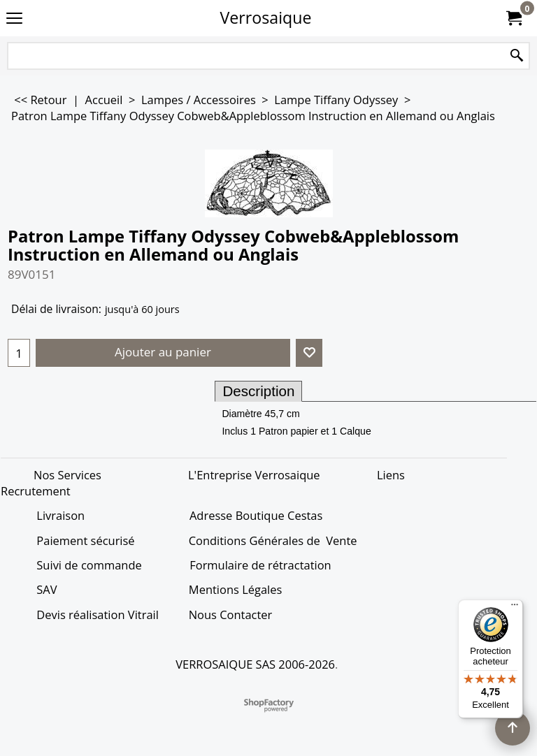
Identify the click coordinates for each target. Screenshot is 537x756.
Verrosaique (266, 17)
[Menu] (515, 608)
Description (258, 391)
